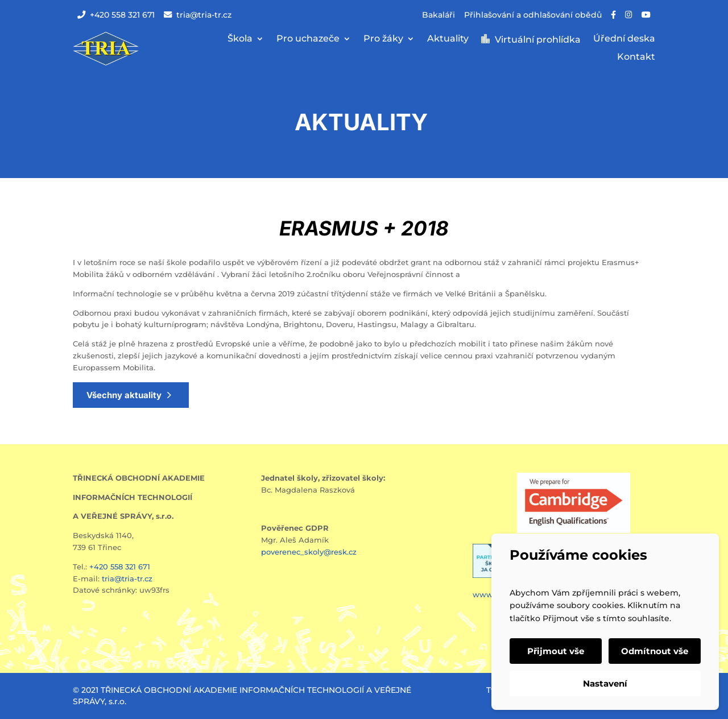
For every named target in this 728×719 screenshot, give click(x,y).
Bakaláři (439, 15)
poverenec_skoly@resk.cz (309, 552)
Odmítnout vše (655, 651)
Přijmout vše (556, 651)
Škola (240, 39)
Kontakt (636, 57)
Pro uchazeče (308, 39)
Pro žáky (383, 39)
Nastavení (605, 683)
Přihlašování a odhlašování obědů (533, 15)
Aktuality (448, 39)
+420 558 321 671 (116, 15)
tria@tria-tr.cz (198, 15)
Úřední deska (624, 39)
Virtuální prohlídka (538, 40)
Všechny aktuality (124, 395)
